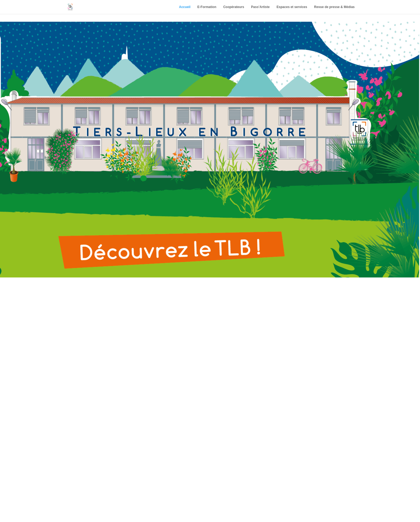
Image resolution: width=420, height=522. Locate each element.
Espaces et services (292, 7)
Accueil (185, 7)
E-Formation (207, 7)
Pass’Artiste (260, 7)
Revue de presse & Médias (334, 7)
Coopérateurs (234, 7)
